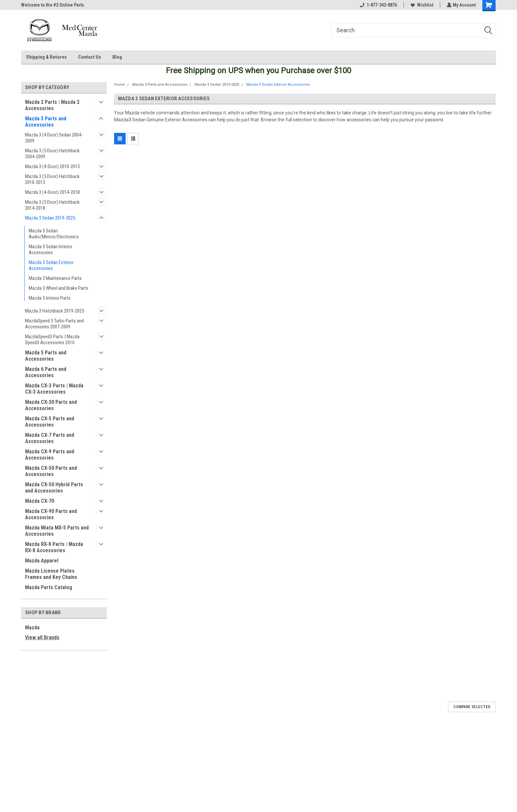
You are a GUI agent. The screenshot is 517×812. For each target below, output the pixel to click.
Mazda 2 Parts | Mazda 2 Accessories (52, 105)
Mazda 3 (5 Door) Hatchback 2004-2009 (52, 154)
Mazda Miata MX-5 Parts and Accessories (57, 531)
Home (120, 85)
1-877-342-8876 (378, 5)
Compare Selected (472, 707)
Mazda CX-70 (40, 501)
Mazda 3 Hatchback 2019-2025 (55, 311)
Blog (117, 57)
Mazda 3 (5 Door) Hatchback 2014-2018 (52, 205)
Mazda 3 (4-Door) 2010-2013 (52, 166)
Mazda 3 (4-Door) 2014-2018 (52, 192)
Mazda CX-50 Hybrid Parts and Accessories (54, 488)
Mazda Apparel (42, 561)
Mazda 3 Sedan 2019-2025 (50, 218)
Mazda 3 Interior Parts (50, 298)
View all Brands (42, 637)
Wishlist (421, 5)
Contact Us (90, 57)
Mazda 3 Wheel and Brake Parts (59, 288)
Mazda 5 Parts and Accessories (46, 356)
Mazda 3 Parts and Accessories (46, 122)
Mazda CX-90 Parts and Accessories (51, 514)
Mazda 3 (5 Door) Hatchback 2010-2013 (52, 179)
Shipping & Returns (46, 57)
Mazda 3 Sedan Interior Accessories (50, 250)
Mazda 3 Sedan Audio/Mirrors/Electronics (54, 234)
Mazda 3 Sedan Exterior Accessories (51, 265)
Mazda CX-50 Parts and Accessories (51, 471)
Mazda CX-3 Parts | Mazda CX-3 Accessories (54, 389)
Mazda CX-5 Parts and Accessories (50, 422)
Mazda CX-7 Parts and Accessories (50, 438)
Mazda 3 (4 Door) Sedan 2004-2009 (54, 138)
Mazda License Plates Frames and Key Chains (51, 574)
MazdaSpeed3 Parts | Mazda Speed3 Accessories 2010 (52, 340)
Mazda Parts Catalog (49, 587)
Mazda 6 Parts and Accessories (46, 372)
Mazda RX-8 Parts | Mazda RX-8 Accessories (54, 547)
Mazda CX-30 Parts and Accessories (51, 405)
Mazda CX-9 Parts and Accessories (50, 455)
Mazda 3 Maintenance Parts (55, 278)
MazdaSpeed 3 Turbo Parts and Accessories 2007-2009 (54, 324)
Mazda (32, 628)
